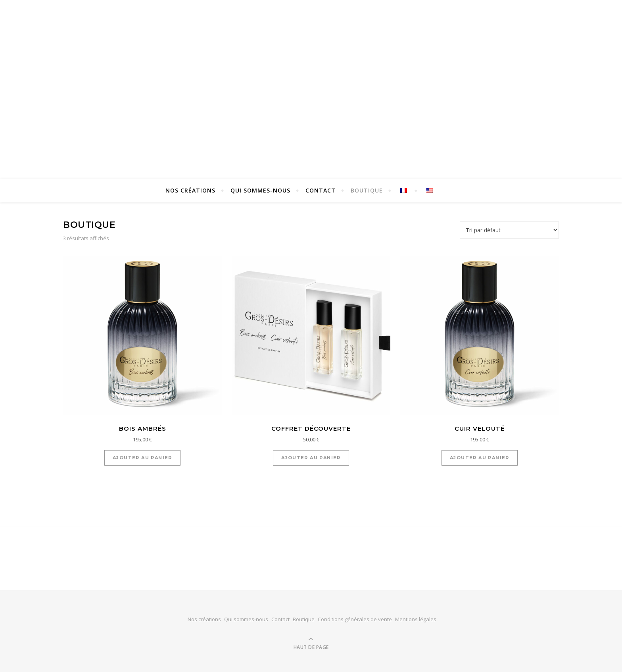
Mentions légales (416, 619)
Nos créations (190, 190)
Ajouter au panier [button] (142, 458)
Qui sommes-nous (260, 190)
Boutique (367, 190)
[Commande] (509, 230)
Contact (321, 190)
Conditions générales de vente (355, 619)
